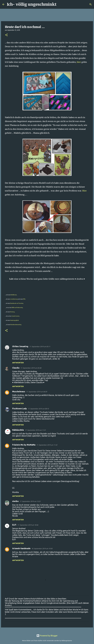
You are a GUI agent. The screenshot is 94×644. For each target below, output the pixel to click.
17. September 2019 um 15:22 (30, 501)
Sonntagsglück (14, 320)
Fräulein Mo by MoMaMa (24, 445)
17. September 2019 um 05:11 (40, 347)
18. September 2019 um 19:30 (42, 549)
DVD (24, 299)
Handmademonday (16, 325)
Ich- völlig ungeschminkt (32, 4)
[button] (6, 35)
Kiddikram (14, 295)
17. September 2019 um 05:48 (31, 368)
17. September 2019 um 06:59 (37, 392)
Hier (84, 191)
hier (79, 62)
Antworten (18, 363)
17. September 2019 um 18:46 (28, 525)
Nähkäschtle (18, 430)
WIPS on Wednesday (17, 308)
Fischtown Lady (20, 409)
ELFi (14, 525)
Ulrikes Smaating (20, 346)
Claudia (16, 368)
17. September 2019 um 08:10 (38, 409)
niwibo (15, 501)
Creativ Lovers (15, 316)
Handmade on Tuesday (17, 303)
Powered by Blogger (47, 636)
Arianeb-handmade (21, 548)
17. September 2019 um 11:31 (35, 430)
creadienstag (14, 299)
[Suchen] (60, 4)
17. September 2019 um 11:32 (47, 445)
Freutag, (12, 312)
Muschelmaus (19, 392)
